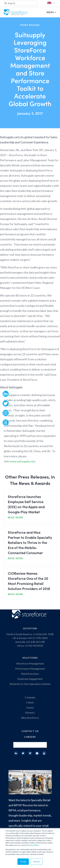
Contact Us (30, 731)
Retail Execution (30, 674)
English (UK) (51, 3)
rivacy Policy (34, 845)
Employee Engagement (30, 679)
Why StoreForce (30, 718)
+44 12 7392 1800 (37, 638)
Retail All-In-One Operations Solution (30, 684)
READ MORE (16, 517)
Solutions (30, 658)
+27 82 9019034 (33, 646)
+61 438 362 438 (35, 642)
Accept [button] (23, 862)
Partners (30, 713)
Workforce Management (30, 663)
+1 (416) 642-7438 (43, 634)
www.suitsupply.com (22, 461)
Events (30, 707)
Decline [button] (37, 862)
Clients (30, 702)
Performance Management (30, 669)
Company (30, 697)
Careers (30, 737)
